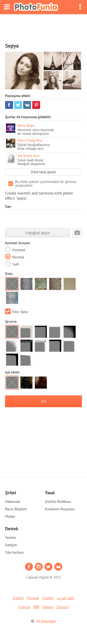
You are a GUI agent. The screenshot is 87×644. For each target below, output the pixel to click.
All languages (46, 621)
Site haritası (14, 552)
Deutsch (63, 607)
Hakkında (13, 501)
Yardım (11, 537)
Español (48, 598)
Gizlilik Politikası (58, 501)
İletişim (11, 545)
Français (24, 607)
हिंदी (36, 607)
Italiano (48, 607)
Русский (33, 598)
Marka (10, 516)
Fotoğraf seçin (38, 233)
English (18, 598)
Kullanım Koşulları (60, 509)
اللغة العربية (65, 598)
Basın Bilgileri (16, 509)
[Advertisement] (44, 27)
